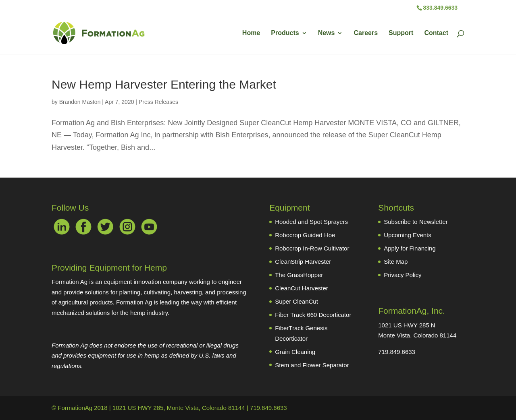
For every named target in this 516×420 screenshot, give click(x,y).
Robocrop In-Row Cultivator (312, 248)
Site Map (396, 262)
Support (401, 33)
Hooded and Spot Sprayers (311, 222)
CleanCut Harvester (302, 288)
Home (251, 33)
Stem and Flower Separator (312, 365)
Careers (366, 33)
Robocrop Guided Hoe (305, 235)
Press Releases (158, 102)
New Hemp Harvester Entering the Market (164, 84)
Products (285, 33)
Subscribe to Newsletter (416, 222)
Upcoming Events (408, 235)
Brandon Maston (80, 102)
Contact (436, 33)
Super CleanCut (296, 301)
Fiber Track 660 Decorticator (313, 315)
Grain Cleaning (295, 352)
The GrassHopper (299, 275)
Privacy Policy (403, 275)
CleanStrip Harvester (303, 262)
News (327, 33)
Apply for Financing (410, 248)
